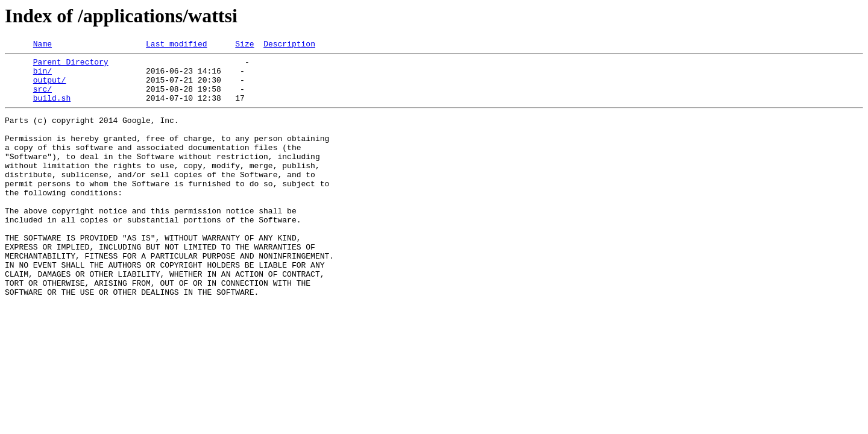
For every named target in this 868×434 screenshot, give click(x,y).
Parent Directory (71, 65)
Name (42, 45)
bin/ (42, 76)
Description (289, 45)
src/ (42, 98)
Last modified (176, 45)
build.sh (52, 108)
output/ (50, 87)
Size (244, 45)
